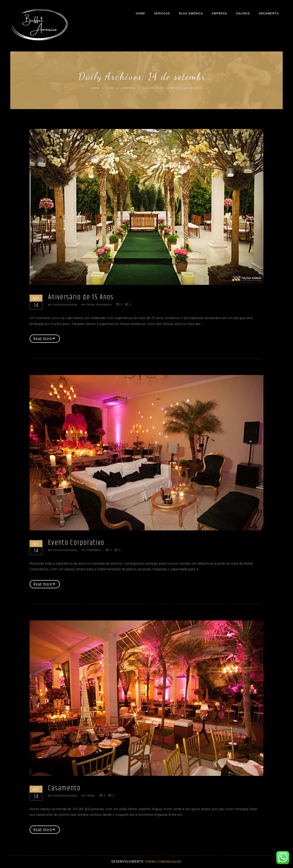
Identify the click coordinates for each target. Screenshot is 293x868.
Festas (92, 305)
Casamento (66, 789)
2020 (110, 88)
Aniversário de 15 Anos (84, 297)
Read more (43, 339)
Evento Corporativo (79, 543)
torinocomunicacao (66, 305)
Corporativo (95, 550)
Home (95, 88)
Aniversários (106, 305)
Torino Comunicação (163, 863)
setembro (129, 88)
